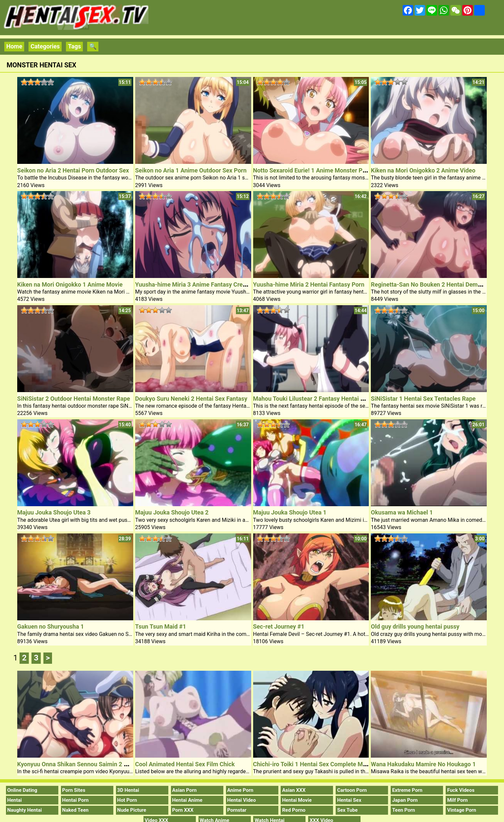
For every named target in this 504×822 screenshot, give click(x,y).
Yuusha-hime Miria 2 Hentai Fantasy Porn (309, 284)
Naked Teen (76, 810)
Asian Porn (185, 790)
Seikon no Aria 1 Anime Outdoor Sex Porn (191, 170)
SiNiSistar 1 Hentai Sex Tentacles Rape (423, 399)
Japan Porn (405, 800)
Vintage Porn (462, 810)
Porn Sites (74, 790)
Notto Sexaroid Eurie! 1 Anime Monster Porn (312, 170)
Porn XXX (183, 810)
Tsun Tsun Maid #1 (161, 626)
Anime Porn (240, 790)
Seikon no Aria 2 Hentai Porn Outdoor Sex (73, 170)
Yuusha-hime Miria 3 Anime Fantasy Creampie (197, 284)
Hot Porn (127, 800)
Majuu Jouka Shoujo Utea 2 (172, 512)
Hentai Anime (187, 800)
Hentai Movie (297, 800)
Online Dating (22, 790)
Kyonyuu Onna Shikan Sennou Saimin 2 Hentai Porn (86, 764)
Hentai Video (242, 800)
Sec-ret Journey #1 (279, 626)
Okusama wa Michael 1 (402, 512)
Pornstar (237, 810)
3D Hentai (128, 790)
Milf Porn (457, 800)
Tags (74, 46)
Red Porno (294, 810)
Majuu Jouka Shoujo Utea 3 (54, 512)
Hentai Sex (349, 800)
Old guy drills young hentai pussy (415, 626)
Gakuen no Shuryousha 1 (51, 626)
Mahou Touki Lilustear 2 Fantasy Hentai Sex (312, 399)
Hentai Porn (76, 800)
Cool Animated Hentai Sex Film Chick (185, 764)
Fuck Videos (461, 790)
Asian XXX (294, 790)
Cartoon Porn (352, 790)
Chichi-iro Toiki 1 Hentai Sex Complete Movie (314, 764)
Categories (45, 46)
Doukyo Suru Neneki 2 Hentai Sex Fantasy (191, 399)
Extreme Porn (407, 790)
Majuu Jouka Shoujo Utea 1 (290, 512)
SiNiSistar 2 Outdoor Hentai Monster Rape (74, 399)
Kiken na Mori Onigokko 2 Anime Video (423, 170)
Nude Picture (132, 810)
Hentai (15, 800)
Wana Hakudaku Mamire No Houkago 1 (423, 764)
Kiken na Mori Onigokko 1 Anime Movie (70, 284)
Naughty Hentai (25, 810)
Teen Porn (403, 810)
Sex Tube (347, 810)
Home (14, 46)
